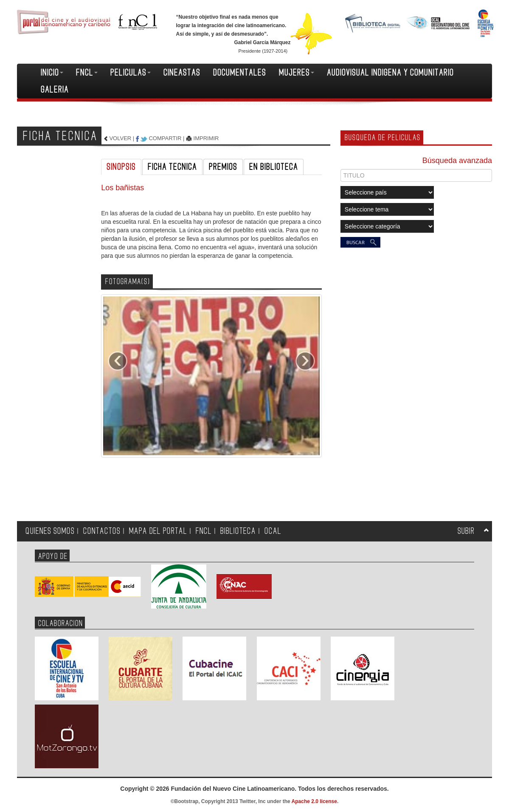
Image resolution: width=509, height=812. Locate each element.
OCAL (273, 531)
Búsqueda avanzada (457, 161)
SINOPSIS (121, 167)
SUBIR (466, 531)
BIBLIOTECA (238, 531)
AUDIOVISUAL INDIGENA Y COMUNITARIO (390, 73)
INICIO (52, 73)
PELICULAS (131, 73)
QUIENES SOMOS (50, 531)
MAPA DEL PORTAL (158, 531)
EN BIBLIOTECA (274, 167)
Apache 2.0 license (314, 801)
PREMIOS (223, 167)
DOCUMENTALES (240, 73)
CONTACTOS (102, 531)
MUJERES (297, 73)
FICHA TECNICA (172, 167)
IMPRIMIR (206, 138)
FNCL (87, 73)
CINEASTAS (182, 73)
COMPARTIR (165, 138)
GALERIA (55, 90)
